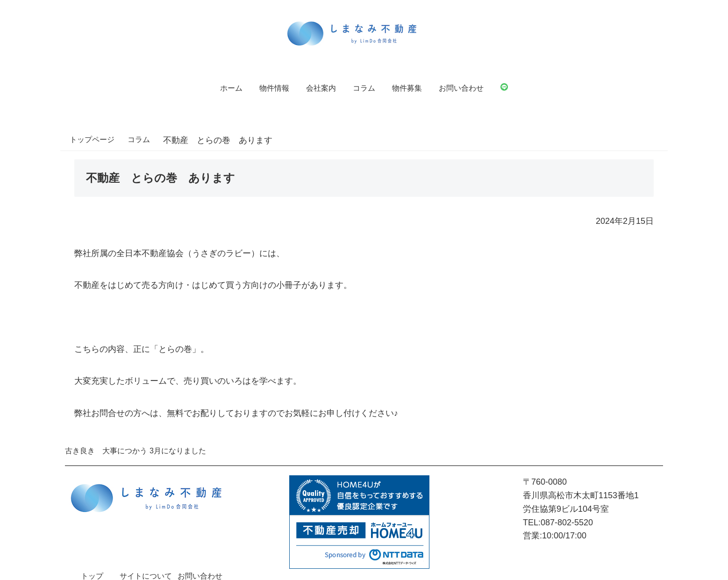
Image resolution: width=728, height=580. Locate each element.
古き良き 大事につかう (106, 451)
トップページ (92, 140)
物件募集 (407, 88)
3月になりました (178, 451)
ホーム (231, 88)
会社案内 (321, 88)
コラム (364, 88)
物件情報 (274, 88)
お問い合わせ (461, 88)
